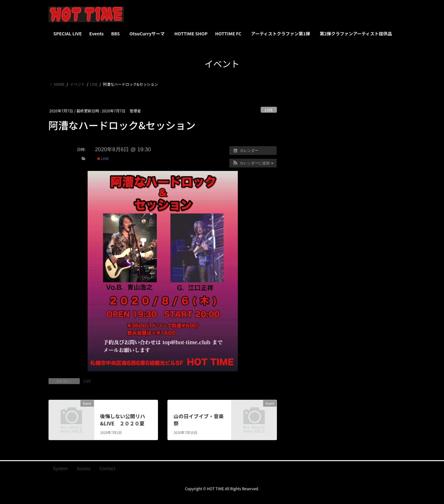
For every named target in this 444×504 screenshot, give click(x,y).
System (61, 468)
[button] (253, 163)
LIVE (269, 110)
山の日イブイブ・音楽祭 (199, 419)
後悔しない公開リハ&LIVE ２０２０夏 (123, 419)
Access (84, 468)
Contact (107, 468)
